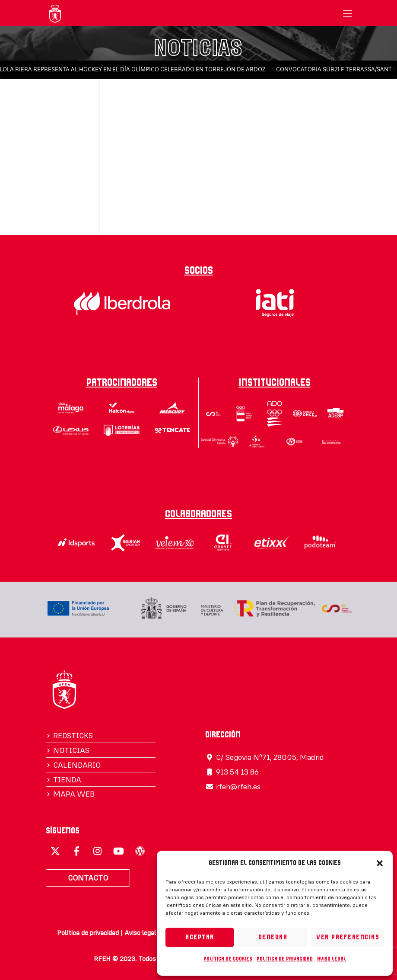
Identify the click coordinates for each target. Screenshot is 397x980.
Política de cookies (228, 959)
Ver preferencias (348, 937)
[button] (380, 863)
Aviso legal (332, 959)
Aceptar (200, 937)
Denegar (273, 937)
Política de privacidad (285, 959)
